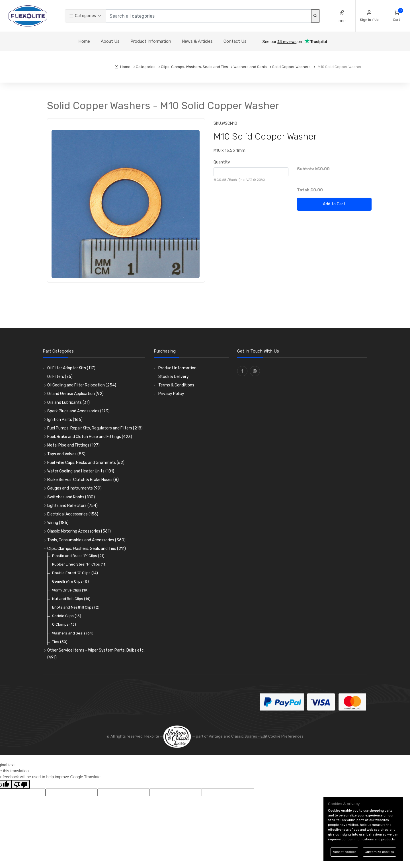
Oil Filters (60, 377)
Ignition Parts (65, 420)
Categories (83, 16)
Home (84, 41)
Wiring (58, 523)
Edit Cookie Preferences (282, 736)
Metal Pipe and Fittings (73, 445)
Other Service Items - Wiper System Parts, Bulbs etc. (96, 654)
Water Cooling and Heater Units (81, 471)
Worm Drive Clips (70, 590)
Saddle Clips (67, 616)
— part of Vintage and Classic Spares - (212, 736)
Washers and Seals (73, 633)
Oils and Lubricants (68, 403)
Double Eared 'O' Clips (75, 573)
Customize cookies (379, 852)
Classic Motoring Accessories (79, 531)
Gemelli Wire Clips (70, 581)
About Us (110, 41)
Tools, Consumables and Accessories (86, 540)
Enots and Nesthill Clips (76, 607)
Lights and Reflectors (72, 506)
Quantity (222, 162)
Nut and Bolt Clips (71, 599)
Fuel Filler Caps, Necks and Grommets (86, 463)
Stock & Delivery (174, 377)
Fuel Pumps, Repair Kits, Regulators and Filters (95, 428)
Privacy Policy (171, 394)
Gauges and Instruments (74, 488)
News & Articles (197, 41)
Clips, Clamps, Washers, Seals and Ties (87, 549)
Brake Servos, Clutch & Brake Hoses (83, 480)
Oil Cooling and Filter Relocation (82, 385)
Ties (60, 642)
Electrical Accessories (73, 514)
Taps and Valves (66, 454)
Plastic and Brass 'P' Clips (78, 556)
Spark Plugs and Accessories (78, 411)
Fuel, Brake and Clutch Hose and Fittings (90, 437)
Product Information (151, 41)
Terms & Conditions (176, 385)
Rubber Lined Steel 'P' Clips (79, 564)
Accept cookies (345, 852)
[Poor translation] (21, 784)
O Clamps (64, 624)
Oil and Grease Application (75, 394)
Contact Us (235, 41)
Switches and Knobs (71, 497)
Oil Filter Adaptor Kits (71, 368)
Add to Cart (334, 204)
